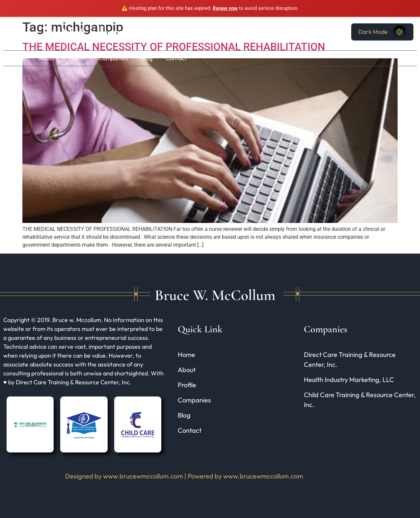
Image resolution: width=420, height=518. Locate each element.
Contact (176, 58)
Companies (113, 58)
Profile (77, 58)
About (47, 58)
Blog (147, 58)
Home (18, 58)
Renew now (225, 8)
